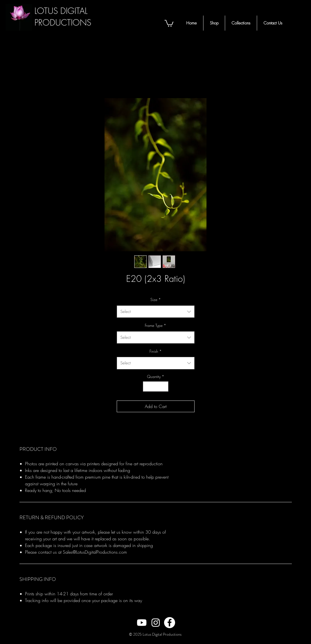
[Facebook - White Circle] (170, 623)
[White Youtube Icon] (142, 623)
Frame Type (155, 325)
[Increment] (164, 386)
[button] (169, 23)
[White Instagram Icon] (156, 623)
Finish (156, 351)
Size (156, 299)
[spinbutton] (156, 386)
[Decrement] (147, 386)
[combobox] (156, 312)
